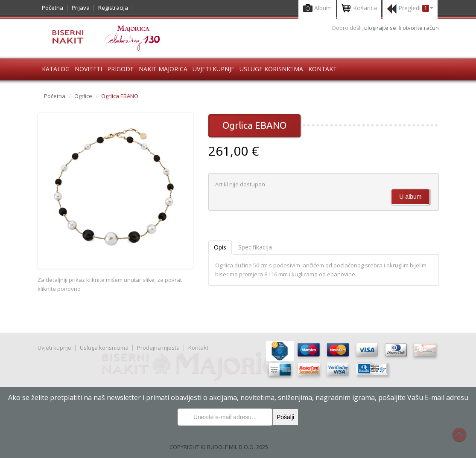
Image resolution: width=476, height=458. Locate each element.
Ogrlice (83, 96)
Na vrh (464, 439)
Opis (220, 247)
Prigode (120, 69)
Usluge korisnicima (271, 69)
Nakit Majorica (163, 69)
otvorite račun (421, 28)
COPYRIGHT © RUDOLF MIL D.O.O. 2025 (219, 447)
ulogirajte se (381, 28)
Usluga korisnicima (104, 348)
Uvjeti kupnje (213, 69)
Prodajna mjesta (158, 348)
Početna (53, 8)
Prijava (81, 8)
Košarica (359, 9)
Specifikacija (255, 247)
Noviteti (88, 69)
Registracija (113, 8)
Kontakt (323, 69)
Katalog (56, 69)
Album (317, 9)
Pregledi (410, 9)
